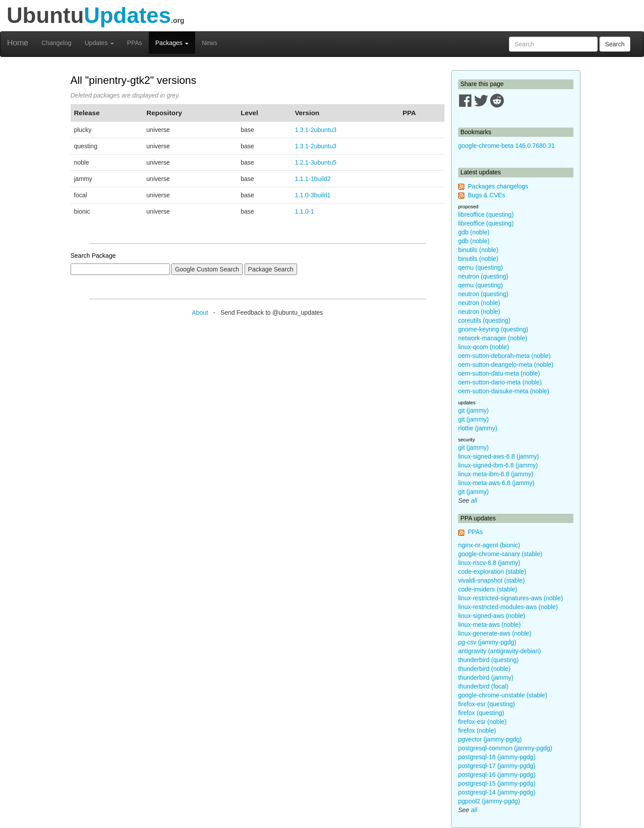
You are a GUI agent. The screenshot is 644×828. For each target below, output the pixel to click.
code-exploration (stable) (492, 572)
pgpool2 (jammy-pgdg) (489, 801)
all (474, 501)
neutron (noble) (479, 303)
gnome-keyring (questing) (493, 329)
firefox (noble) (477, 730)
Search (615, 44)
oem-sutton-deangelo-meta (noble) (506, 365)
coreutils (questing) (484, 320)
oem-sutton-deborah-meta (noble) (504, 356)
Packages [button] (172, 43)
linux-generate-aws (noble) (495, 633)
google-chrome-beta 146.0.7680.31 (507, 146)
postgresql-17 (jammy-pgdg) (497, 766)
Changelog (56, 43)
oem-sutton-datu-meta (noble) (499, 373)
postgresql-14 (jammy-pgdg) (497, 792)
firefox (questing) (481, 713)
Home (18, 43)
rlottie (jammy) (478, 428)
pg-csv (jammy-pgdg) (487, 642)
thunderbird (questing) (488, 660)
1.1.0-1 (305, 211)
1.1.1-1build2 (313, 179)
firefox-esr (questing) (486, 704)
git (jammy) (473, 410)
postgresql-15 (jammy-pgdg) (497, 783)
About (200, 312)
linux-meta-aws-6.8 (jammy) (496, 483)
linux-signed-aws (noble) (492, 616)
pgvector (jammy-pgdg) (490, 739)
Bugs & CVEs (487, 195)
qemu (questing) (480, 267)
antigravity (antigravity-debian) (500, 651)
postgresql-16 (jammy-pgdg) (497, 775)
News (209, 43)
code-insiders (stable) (488, 589)
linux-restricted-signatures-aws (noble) (510, 598)
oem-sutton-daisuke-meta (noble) (504, 391)
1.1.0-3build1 (313, 195)
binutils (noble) (478, 250)
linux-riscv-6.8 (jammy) (489, 563)
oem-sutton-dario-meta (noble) (500, 382)
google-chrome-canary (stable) (500, 554)
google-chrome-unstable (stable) (503, 695)
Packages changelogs (498, 186)
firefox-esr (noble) (482, 722)
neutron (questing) (483, 276)
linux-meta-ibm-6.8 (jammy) (496, 474)
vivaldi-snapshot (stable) (491, 580)
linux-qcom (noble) (484, 347)
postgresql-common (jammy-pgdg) (505, 748)
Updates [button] (99, 43)
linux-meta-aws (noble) (490, 625)
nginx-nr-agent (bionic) (489, 545)
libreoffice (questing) (486, 215)
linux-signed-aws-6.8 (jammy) (499, 456)
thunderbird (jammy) (486, 677)
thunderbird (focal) (483, 686)
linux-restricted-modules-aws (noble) (508, 607)
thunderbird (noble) (484, 669)
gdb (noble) (474, 232)
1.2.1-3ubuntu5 (316, 162)
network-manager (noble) (493, 338)
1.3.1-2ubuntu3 (316, 130)
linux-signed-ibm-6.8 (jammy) (498, 465)
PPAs (135, 43)
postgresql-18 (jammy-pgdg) (497, 757)
